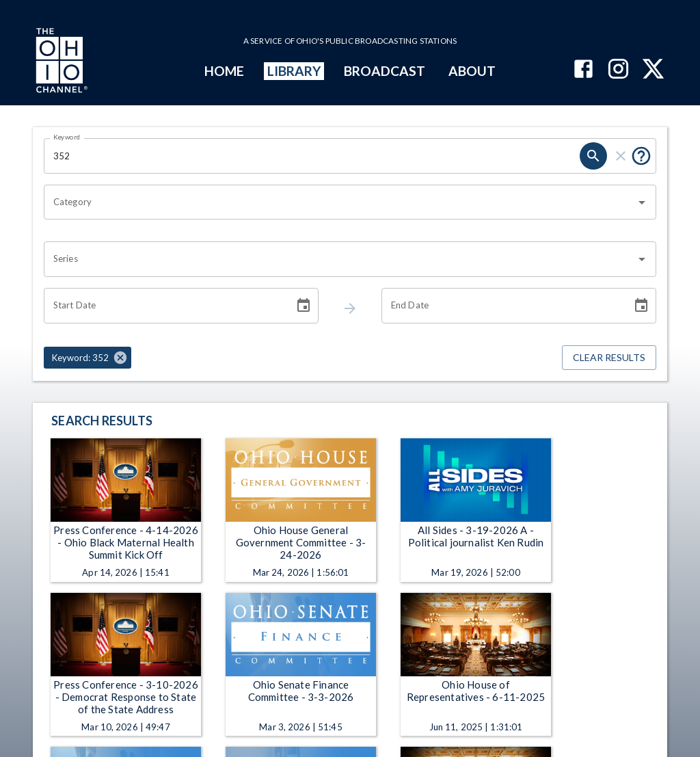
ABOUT (472, 71)
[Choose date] (304, 306)
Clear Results (609, 358)
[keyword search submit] (593, 156)
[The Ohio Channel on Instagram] (618, 70)
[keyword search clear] (621, 156)
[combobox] (340, 202)
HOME (224, 71)
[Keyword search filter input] (312, 156)
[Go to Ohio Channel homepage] (60, 62)
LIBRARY (294, 71)
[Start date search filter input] (164, 306)
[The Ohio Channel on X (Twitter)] (653, 70)
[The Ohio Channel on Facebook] (583, 70)
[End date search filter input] (502, 306)
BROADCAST (385, 71)
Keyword (67, 137)
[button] (87, 358)
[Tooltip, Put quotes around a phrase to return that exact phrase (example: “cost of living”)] (641, 156)
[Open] (642, 202)
